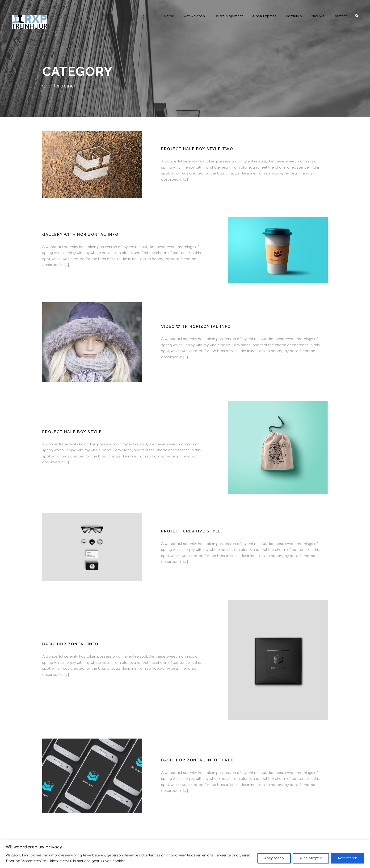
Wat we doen (192, 16)
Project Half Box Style (71, 432)
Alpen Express (264, 16)
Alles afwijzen (311, 858)
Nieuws (317, 16)
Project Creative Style (190, 531)
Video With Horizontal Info (196, 326)
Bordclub (293, 16)
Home (167, 16)
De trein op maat (227, 16)
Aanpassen (274, 858)
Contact (340, 16)
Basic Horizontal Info (70, 644)
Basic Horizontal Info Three (197, 760)
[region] (185, 854)
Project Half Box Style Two (196, 149)
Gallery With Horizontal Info (80, 235)
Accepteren (347, 858)
